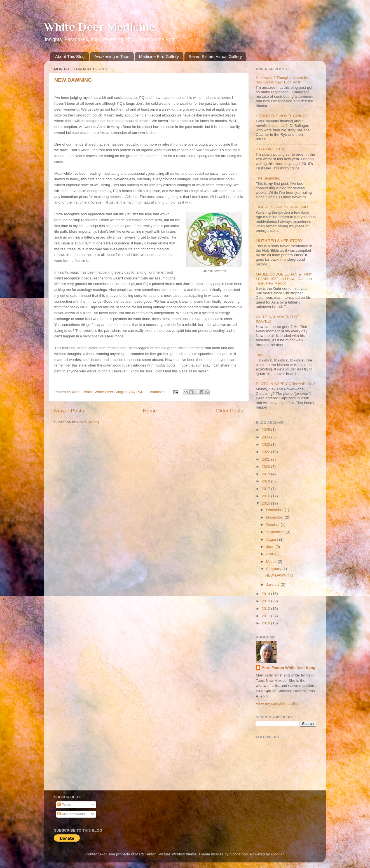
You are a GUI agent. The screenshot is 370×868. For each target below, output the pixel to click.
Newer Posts (69, 411)
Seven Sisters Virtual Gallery (215, 56)
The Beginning (268, 178)
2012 (266, 609)
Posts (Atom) (88, 422)
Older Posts (229, 411)
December (275, 510)
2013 (266, 601)
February (274, 569)
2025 (266, 430)
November (275, 517)
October (273, 525)
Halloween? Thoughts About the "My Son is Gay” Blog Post (283, 80)
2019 (266, 474)
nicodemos (239, 854)
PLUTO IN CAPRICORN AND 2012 (285, 384)
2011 (266, 616)
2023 (266, 445)
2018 (266, 481)
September (276, 532)
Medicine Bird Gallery (159, 56)
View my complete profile (277, 704)
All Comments (71, 814)
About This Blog (70, 56)
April (271, 554)
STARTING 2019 (270, 149)
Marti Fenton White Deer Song (288, 668)
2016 (266, 496)
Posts (64, 805)
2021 (266, 459)
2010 (266, 623)
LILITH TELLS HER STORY (279, 241)
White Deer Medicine (100, 27)
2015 (266, 503)
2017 (266, 489)
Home (150, 411)
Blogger (277, 854)
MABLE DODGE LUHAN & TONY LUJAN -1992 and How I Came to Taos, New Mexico (284, 279)
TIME (260, 355)
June (271, 547)
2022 (266, 452)
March (272, 562)
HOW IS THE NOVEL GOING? (282, 116)
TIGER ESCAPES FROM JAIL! (282, 207)
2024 (266, 437)
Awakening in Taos (112, 56)
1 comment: (157, 392)
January (273, 584)
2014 (266, 594)
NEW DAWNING (73, 80)
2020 (266, 467)
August (273, 539)
